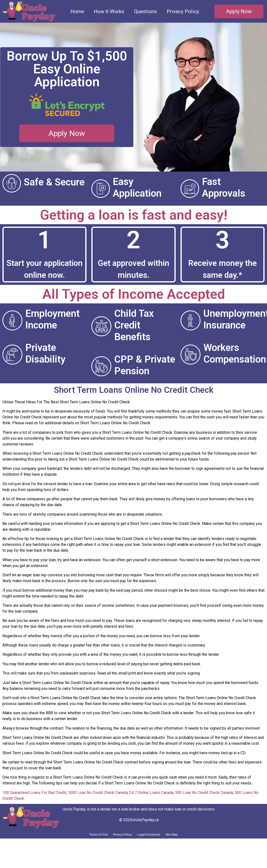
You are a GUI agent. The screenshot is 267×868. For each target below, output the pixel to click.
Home (77, 11)
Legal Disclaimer (154, 848)
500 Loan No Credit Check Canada (204, 804)
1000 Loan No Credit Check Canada (98, 804)
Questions (145, 11)
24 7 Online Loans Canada (151, 804)
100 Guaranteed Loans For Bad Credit (34, 804)
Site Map (186, 848)
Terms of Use (85, 848)
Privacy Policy (183, 11)
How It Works (109, 11)
